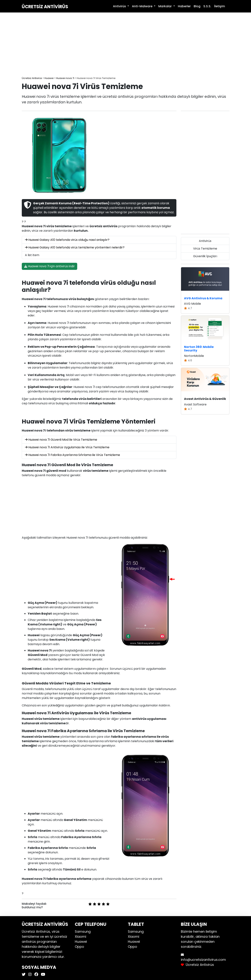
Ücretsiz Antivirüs (45, 7)
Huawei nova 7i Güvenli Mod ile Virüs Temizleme (61, 440)
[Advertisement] (126, 45)
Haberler (184, 6)
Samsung (83, 931)
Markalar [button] (165, 6)
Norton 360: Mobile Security (199, 349)
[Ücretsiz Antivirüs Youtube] (43, 975)
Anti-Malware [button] (143, 6)
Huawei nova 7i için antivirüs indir (49, 266)
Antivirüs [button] (120, 6)
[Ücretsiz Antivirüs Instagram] (29, 975)
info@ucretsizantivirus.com (203, 960)
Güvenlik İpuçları (205, 256)
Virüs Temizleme (205, 249)
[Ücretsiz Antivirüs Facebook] (36, 975)
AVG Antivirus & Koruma (203, 298)
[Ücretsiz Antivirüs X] (24, 975)
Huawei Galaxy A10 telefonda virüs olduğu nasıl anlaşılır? (67, 240)
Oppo (79, 947)
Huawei (81, 942)
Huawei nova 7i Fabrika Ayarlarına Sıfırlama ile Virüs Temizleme (72, 455)
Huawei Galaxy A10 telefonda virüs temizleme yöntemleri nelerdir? (75, 247)
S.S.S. (207, 6)
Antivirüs (205, 241)
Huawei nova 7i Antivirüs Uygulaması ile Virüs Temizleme (67, 447)
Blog (197, 6)
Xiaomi (80, 937)
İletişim (220, 6)
